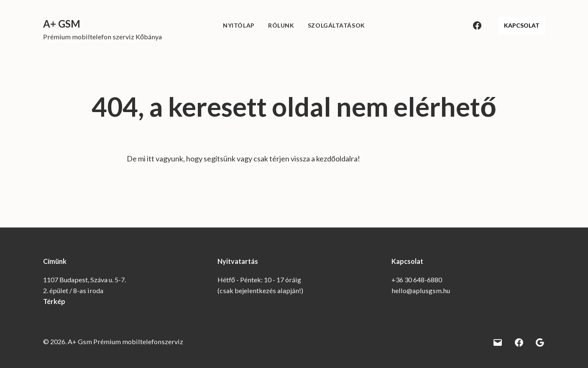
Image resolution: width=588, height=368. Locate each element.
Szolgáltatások (336, 25)
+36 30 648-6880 (417, 280)
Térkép (54, 301)
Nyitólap (239, 25)
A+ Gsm (62, 24)
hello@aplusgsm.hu (421, 290)
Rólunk (281, 25)
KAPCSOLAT (522, 25)
